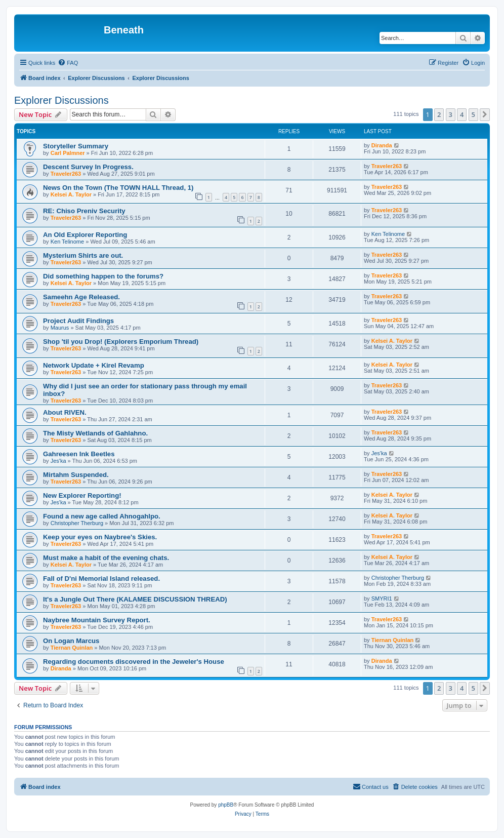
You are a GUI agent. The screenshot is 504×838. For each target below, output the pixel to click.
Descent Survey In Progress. (88, 167)
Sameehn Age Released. (81, 297)
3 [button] (451, 114)
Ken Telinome (67, 242)
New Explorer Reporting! (82, 495)
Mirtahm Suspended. (76, 475)
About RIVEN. (65, 412)
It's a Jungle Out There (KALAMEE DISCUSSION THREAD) (135, 599)
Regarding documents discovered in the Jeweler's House (134, 662)
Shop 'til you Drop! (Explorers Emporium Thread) (121, 342)
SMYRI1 (382, 598)
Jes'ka (58, 461)
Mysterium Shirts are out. (83, 255)
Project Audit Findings (78, 321)
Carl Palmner (68, 153)
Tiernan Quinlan (72, 648)
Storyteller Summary (76, 146)
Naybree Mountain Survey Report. (97, 620)
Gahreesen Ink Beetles (79, 454)
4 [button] (462, 114)
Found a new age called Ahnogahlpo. (102, 516)
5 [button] (473, 114)
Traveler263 (66, 174)
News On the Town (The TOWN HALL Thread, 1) (118, 188)
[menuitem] (68, 63)
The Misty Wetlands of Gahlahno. (95, 433)
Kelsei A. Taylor (71, 194)
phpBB (226, 805)
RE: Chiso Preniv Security (84, 211)
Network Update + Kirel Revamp (94, 365)
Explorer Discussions (61, 100)
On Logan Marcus (71, 641)
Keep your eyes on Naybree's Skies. (100, 537)
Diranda (382, 145)
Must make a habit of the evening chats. (106, 558)
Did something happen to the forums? (103, 276)
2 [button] (439, 114)
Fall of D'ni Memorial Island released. (101, 578)
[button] (485, 114)
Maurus (60, 328)
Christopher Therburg (77, 523)
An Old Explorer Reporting (85, 235)
